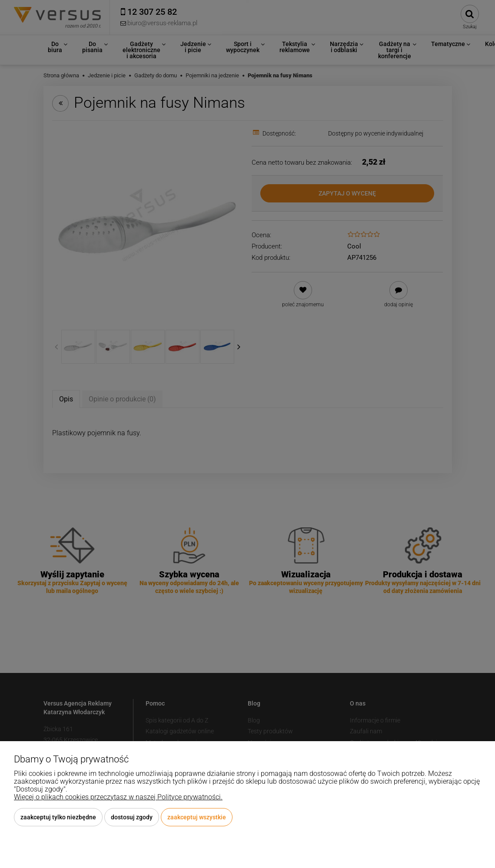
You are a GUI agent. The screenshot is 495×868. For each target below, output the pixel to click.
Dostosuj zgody (132, 817)
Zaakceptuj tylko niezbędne (58, 817)
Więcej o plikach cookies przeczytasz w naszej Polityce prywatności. (118, 797)
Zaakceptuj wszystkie (197, 817)
